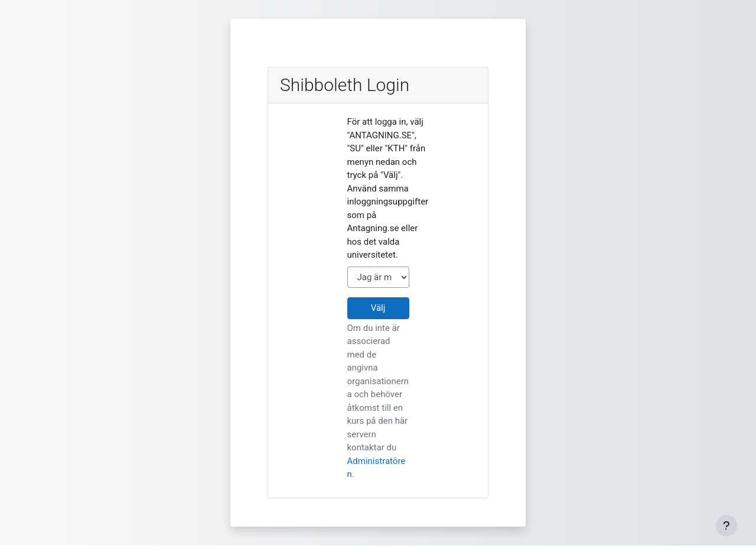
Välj (378, 308)
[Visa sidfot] (726, 525)
